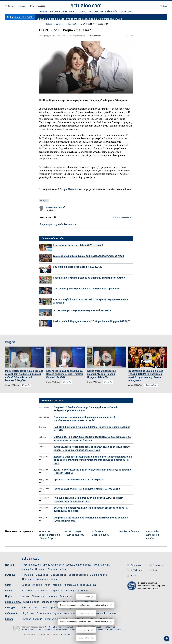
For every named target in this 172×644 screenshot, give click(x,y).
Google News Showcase (72, 189)
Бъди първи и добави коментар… (59, 225)
